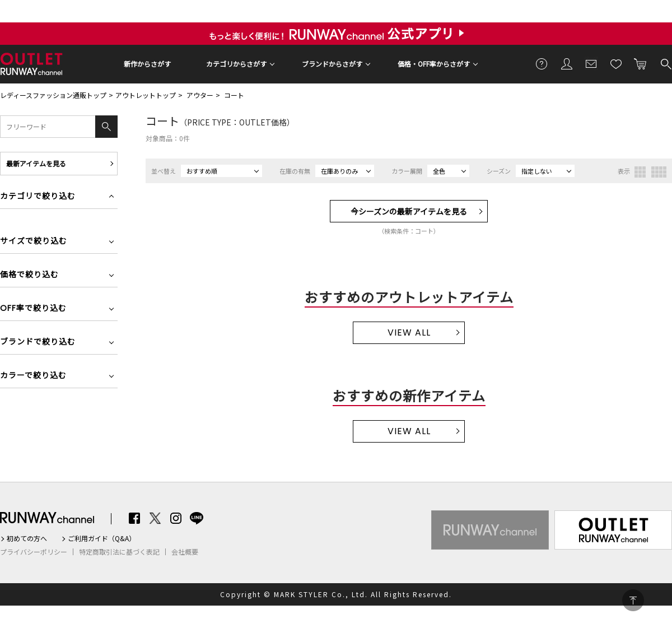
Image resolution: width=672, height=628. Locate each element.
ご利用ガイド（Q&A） (102, 538)
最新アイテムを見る (36, 163)
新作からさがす (147, 64)
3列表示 (640, 172)
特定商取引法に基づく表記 (119, 552)
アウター (200, 95)
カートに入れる (641, 63)
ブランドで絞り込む (38, 343)
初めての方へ (27, 538)
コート (234, 95)
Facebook (134, 518)
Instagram (176, 518)
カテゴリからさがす (236, 64)
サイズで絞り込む (34, 242)
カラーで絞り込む (33, 376)
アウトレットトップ (146, 95)
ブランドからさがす (332, 64)
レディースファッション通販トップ (53, 95)
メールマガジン (591, 63)
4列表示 (659, 172)
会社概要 (185, 552)
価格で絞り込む (29, 275)
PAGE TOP (633, 600)
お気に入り (616, 63)
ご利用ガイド (542, 63)
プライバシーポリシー (34, 552)
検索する (665, 63)
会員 (567, 63)
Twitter (155, 518)
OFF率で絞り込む (33, 309)
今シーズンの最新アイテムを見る (409, 211)
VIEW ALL (409, 332)
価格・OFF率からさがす (434, 64)
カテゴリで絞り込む (38, 197)
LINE (197, 518)
